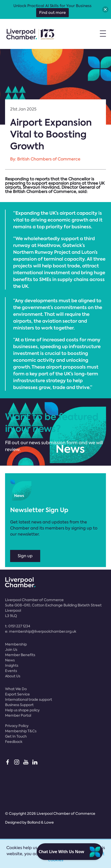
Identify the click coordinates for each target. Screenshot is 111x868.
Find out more (52, 13)
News (10, 660)
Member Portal (18, 715)
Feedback (14, 742)
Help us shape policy (22, 710)
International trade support (29, 699)
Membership (16, 644)
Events (11, 671)
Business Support (19, 705)
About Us (13, 676)
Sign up (25, 556)
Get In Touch (16, 736)
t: (18, 626)
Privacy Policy (17, 726)
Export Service (17, 694)
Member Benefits (20, 655)
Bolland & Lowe (41, 822)
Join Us (11, 650)
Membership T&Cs (21, 731)
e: (41, 631)
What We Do (16, 689)
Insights (12, 665)
